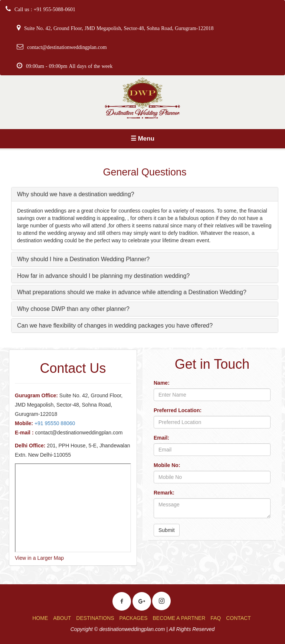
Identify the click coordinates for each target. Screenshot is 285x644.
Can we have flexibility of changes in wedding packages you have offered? (115, 326)
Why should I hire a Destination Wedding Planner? (83, 259)
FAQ (216, 618)
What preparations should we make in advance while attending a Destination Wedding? (132, 292)
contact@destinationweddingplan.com (67, 47)
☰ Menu (142, 139)
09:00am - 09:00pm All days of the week (69, 66)
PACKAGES (134, 618)
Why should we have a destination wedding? (76, 194)
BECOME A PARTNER (179, 618)
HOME (40, 618)
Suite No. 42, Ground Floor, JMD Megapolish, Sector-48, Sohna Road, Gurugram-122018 (119, 28)
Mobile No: (167, 465)
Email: (161, 438)
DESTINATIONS (95, 618)
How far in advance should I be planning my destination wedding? (103, 276)
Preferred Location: (178, 410)
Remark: (164, 493)
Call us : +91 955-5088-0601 (45, 9)
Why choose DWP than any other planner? (73, 309)
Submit (167, 530)
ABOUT (62, 618)
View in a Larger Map (39, 558)
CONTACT (238, 618)
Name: (162, 383)
